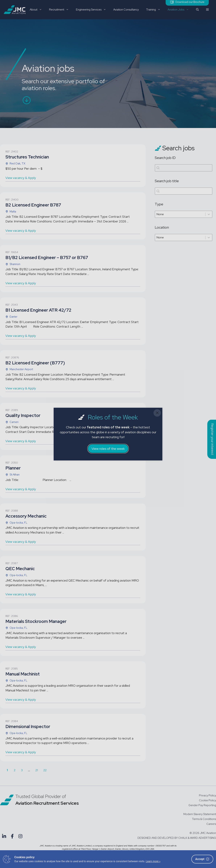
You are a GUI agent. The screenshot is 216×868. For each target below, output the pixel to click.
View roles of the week (108, 449)
